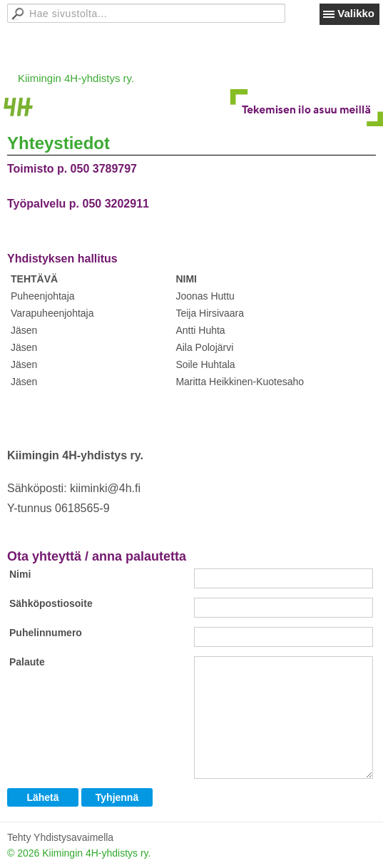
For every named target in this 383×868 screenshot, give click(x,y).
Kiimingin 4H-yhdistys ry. (76, 78)
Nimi (20, 574)
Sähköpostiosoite (51, 603)
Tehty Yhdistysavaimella (60, 837)
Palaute (27, 662)
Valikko (356, 13)
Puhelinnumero (46, 633)
